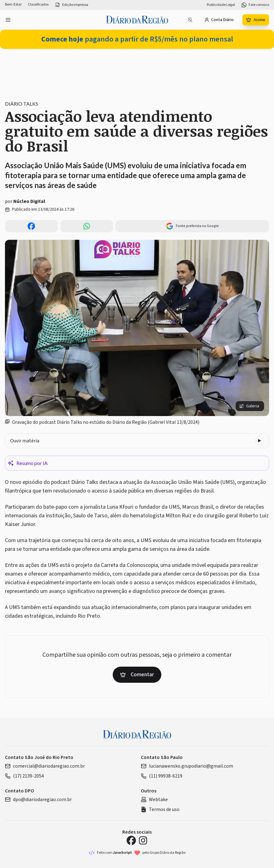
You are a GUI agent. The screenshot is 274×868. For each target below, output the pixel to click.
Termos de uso (160, 809)
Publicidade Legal (221, 5)
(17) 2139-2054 (24, 776)
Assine (256, 20)
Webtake (154, 800)
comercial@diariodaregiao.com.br (45, 766)
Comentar (137, 675)
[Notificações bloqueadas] (190, 20)
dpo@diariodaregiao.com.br (38, 800)
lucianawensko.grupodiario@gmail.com (187, 766)
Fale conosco (255, 5)
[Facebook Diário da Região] (131, 840)
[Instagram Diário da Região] (143, 840)
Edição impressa (72, 5)
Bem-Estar (13, 5)
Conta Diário (219, 20)
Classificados (38, 5)
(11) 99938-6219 (162, 776)
